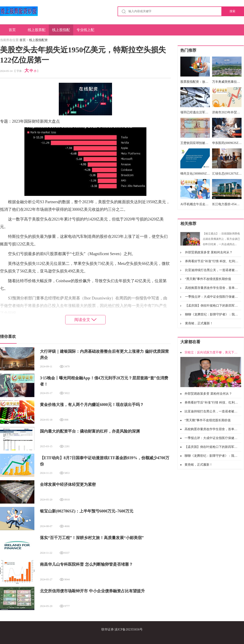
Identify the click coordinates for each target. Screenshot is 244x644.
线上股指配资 (61, 32)
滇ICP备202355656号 (129, 629)
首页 (12, 30)
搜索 (232, 11)
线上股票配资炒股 (37, 32)
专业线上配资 (85, 32)
